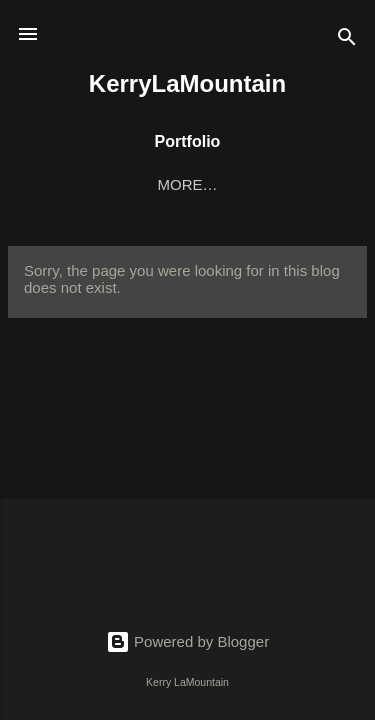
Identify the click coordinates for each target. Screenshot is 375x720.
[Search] (347, 40)
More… (291, 184)
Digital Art (180, 184)
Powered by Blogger (187, 641)
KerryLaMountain (187, 83)
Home (76, 184)
